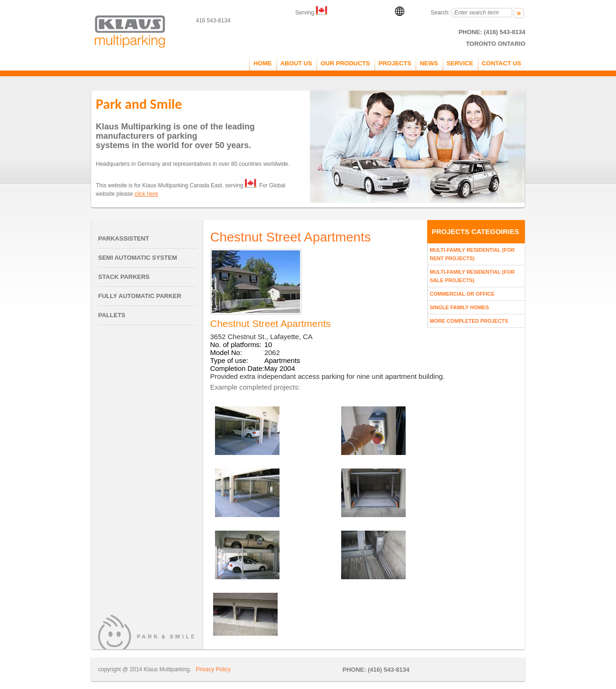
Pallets (112, 315)
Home (262, 63)
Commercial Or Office (462, 294)
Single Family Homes (460, 307)
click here (147, 194)
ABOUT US (296, 63)
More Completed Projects (469, 321)
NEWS (429, 63)
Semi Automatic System (138, 258)
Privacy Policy (213, 669)
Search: (440, 13)
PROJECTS (395, 63)
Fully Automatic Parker (140, 296)
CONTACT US (501, 63)
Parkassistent (124, 238)
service (460, 63)
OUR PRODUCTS (345, 63)
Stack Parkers (124, 277)
